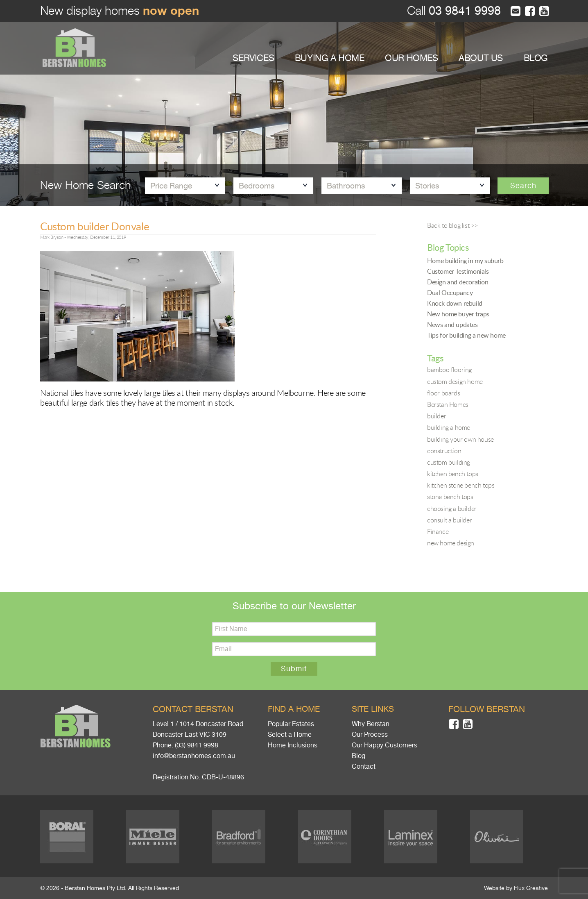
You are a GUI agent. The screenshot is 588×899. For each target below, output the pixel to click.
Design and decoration (458, 282)
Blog (358, 756)
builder (436, 416)
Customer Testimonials (458, 271)
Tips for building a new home (466, 335)
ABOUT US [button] (481, 58)
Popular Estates (291, 724)
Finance (438, 531)
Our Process (370, 735)
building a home (449, 427)
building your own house (460, 439)
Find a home (294, 709)
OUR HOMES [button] (411, 58)
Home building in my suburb (465, 261)
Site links (373, 709)
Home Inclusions (293, 745)
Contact (364, 767)
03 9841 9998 (463, 11)
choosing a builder (452, 509)
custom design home (455, 381)
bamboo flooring (449, 370)
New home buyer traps (458, 314)
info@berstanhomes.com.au (194, 756)
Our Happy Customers (384, 745)
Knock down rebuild (455, 303)
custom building (449, 462)
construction (444, 451)
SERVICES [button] (253, 58)
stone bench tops (450, 497)
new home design (451, 543)
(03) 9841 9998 (197, 745)
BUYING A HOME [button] (330, 58)
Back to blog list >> (452, 225)
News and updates (452, 325)
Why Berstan (371, 724)
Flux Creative (531, 888)
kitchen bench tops (453, 474)
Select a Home (290, 735)
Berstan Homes (448, 404)
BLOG (536, 58)
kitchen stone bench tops (461, 485)
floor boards (443, 393)
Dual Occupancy (450, 293)
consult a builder (449, 520)
